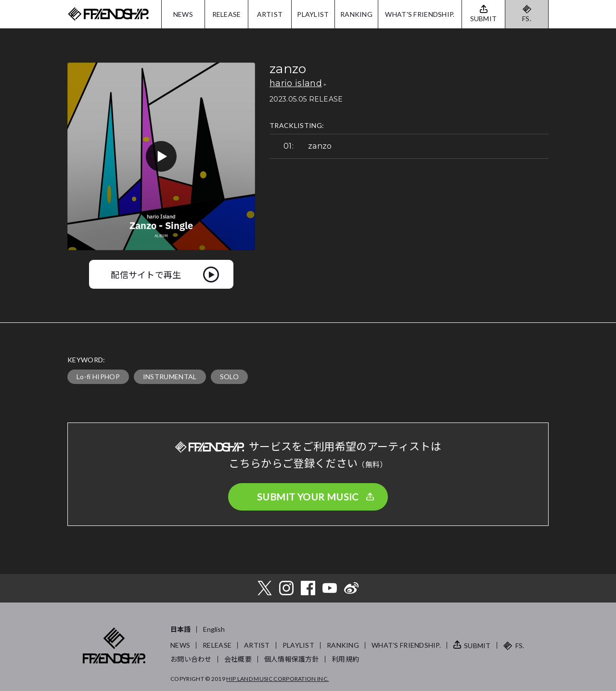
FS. (527, 19)
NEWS (183, 14)
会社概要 (238, 659)
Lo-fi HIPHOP (98, 377)
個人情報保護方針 (292, 659)
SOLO (229, 377)
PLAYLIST (313, 14)
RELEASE (227, 14)
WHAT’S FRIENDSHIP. (406, 645)
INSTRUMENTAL (170, 377)
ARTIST (270, 14)
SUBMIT (477, 646)
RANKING (356, 14)
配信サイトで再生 (146, 274)
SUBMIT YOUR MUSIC (308, 497)
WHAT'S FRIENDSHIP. (420, 14)
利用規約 (345, 659)
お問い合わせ (191, 659)
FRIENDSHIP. (108, 14)
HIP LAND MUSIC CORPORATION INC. (277, 679)
